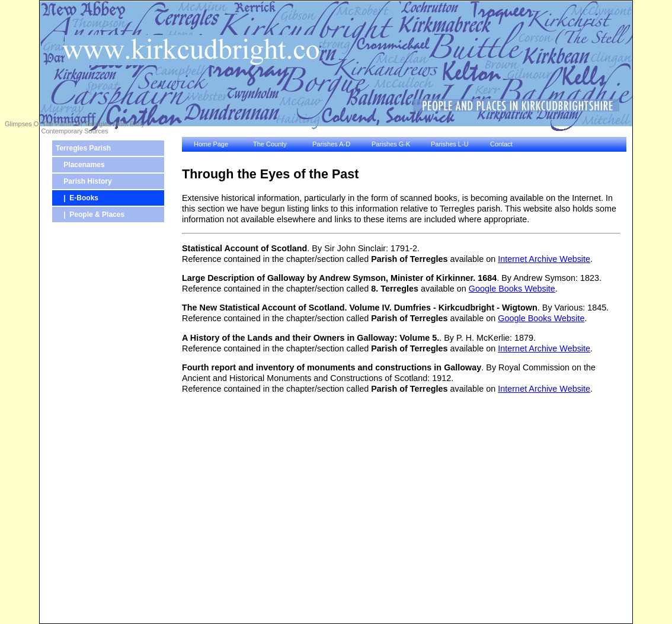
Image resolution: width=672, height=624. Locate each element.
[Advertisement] (87, 428)
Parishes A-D (331, 144)
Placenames (80, 165)
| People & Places (90, 215)
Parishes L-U (450, 144)
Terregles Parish (83, 148)
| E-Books (77, 198)
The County (270, 144)
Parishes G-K (391, 144)
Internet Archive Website (544, 259)
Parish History (84, 181)
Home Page (211, 144)
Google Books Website (512, 289)
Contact (501, 144)
